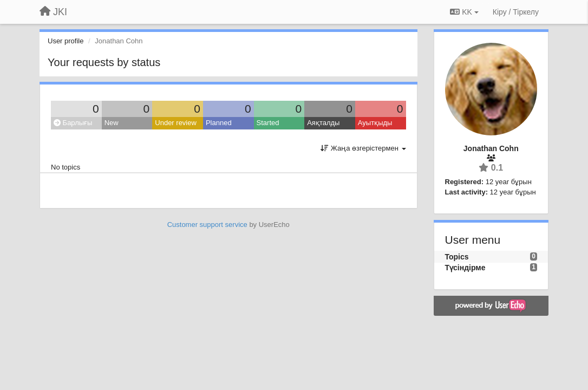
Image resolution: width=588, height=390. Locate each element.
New (112, 123)
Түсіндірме (465, 268)
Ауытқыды (375, 123)
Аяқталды (323, 123)
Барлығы (73, 123)
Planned (219, 123)
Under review (176, 123)
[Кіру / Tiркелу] (516, 12)
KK (464, 12)
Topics (457, 257)
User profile (66, 41)
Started (268, 123)
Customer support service (207, 225)
